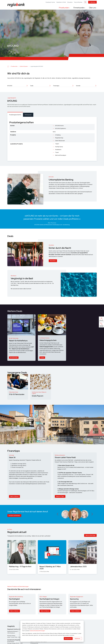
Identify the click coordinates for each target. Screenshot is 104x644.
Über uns (93, 8)
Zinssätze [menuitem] (70, 2)
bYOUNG (10, 86)
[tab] (15, 114)
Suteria (42, 358)
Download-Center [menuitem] (50, 2)
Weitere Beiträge (90, 535)
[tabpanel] (52, 139)
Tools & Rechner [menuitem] (78, 2)
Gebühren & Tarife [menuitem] (61, 2)
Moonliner (53, 262)
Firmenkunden (79, 8)
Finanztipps (56, 86)
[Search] (85, 2)
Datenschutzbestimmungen (37, 631)
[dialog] (52, 631)
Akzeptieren (68, 638)
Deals (32, 86)
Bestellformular (14, 358)
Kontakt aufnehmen (14, 515)
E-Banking (92, 2)
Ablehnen (77, 638)
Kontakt (78, 86)
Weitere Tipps (60, 496)
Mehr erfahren (14, 496)
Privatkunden (64, 8)
